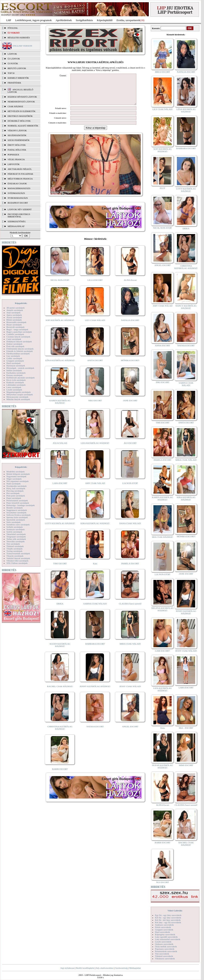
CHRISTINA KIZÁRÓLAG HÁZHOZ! (60, 734)
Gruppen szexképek (15, 361)
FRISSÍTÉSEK (14, 83)
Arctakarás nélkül (20, 169)
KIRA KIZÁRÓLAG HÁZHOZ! (95, 529)
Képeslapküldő (105, 20)
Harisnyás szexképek (16, 366)
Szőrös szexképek (14, 532)
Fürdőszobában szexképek (18, 353)
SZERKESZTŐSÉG (17, 221)
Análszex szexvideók (164, 925)
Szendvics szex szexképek (18, 525)
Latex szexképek (14, 387)
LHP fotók (14, 164)
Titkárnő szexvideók (164, 956)
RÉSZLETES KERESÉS (19, 38)
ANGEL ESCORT (130, 732)
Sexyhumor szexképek (16, 512)
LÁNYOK (12, 54)
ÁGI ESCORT (130, 449)
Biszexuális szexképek (16, 322)
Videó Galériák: (175, 911)
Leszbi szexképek (14, 390)
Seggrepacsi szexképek (17, 510)
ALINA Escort (130, 286)
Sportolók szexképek (16, 520)
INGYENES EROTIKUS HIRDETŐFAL (19, 215)
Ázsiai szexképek (14, 317)
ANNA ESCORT (163, 345)
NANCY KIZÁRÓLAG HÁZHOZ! (186, 307)
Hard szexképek (14, 363)
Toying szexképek (14, 551)
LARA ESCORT (60, 489)
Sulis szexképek (14, 522)
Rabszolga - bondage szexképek (21, 505)
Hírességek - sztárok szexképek (20, 368)
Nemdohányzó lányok (21, 102)
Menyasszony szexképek (17, 397)
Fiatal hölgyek (17, 150)
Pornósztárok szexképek (17, 500)
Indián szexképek (14, 370)
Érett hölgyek (17, 145)
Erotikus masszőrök (20, 116)
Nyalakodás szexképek (17, 486)
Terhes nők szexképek (16, 539)
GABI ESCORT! (163, 651)
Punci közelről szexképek (18, 503)
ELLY (163, 188)
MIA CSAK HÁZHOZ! (163, 537)
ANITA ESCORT (95, 366)
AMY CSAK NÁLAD (95, 489)
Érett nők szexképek (15, 346)
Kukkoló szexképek (15, 382)
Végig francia (16, 159)
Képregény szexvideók (165, 934)
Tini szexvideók (162, 954)
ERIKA (60, 610)
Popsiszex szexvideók (165, 949)
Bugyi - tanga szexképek (17, 329)
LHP (9, 20)
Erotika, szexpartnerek (128, 20)
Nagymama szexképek (16, 476)
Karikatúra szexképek (16, 373)
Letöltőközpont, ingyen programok (34, 20)
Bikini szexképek (14, 320)
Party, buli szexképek (16, 488)
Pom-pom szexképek (16, 496)
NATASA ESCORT (95, 732)
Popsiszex (13, 155)
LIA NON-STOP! (130, 489)
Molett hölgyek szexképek (18, 474)
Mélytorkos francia (20, 179)
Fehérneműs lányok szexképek (20, 349)
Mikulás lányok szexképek (18, 399)
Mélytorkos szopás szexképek (20, 394)
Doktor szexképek (14, 344)
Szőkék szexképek (15, 527)
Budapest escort (18, 203)
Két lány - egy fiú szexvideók (168, 922)
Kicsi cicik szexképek (16, 380)
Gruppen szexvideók (164, 930)
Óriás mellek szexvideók (166, 946)
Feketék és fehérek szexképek (20, 351)
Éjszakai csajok (17, 183)
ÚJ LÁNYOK (14, 59)
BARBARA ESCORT (95, 650)
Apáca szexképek (14, 315)
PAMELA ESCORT (130, 569)
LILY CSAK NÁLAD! (95, 326)
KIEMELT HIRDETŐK (18, 78)
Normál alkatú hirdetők (23, 126)
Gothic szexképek (14, 358)
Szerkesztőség (121, 968)
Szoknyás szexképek (16, 529)
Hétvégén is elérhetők (22, 111)
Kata (95, 569)
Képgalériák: (21, 303)
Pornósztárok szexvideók (166, 951)
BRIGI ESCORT (162, 72)
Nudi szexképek (14, 484)
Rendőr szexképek (15, 508)
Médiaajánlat (135, 968)
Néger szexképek (14, 479)
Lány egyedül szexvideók (166, 937)
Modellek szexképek (16, 472)
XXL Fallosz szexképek (17, 563)
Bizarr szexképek (14, 325)
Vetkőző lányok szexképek (18, 558)
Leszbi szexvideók (163, 942)
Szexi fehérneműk (19, 140)
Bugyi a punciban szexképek (19, 332)
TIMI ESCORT (60, 569)
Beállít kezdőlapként (85, 968)
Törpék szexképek (14, 549)
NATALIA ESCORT (130, 326)
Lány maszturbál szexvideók (168, 939)
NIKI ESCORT (95, 406)
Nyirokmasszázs (18, 198)
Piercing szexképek (15, 491)
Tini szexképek (13, 544)
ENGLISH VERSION (22, 46)
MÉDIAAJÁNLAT (16, 226)
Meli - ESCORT (186, 728)
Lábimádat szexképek (16, 385)
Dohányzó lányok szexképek (19, 341)
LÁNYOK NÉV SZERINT (20, 209)
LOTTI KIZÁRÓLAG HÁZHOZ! (60, 529)
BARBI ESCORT (60, 775)
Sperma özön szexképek (17, 517)
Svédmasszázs (16, 193)
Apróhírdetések (64, 20)
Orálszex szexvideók (164, 944)
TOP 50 (11, 73)
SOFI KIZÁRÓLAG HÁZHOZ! (60, 326)
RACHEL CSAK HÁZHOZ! (60, 692)
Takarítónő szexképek (16, 534)
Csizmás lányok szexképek (18, 337)
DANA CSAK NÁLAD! (130, 529)
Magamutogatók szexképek (19, 392)
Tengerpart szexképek (16, 537)
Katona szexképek (14, 375)
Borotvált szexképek (15, 327)
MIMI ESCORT (186, 765)
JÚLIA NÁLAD (60, 449)
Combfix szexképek (15, 334)
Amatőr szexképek (15, 310)
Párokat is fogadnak (20, 174)
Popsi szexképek (14, 498)
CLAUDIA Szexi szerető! (130, 610)
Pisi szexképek (13, 493)
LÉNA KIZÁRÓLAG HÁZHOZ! (60, 366)
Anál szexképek (13, 313)
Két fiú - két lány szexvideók (168, 920)
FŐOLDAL (13, 28)
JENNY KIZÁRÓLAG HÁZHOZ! (95, 692)
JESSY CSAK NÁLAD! (130, 692)
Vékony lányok (17, 130)
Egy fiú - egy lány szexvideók (168, 915)
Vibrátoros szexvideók (165, 959)
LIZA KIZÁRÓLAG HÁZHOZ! (95, 449)
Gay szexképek (13, 356)
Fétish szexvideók (163, 927)
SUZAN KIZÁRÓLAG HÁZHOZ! (60, 651)
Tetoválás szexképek (16, 541)
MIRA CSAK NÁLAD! (130, 650)
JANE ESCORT (130, 406)
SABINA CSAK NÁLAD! (95, 610)
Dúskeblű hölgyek (19, 121)
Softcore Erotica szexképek (18, 515)
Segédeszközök (17, 135)
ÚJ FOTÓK (13, 63)
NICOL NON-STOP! (60, 286)
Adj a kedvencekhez (105, 968)
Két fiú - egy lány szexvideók (168, 918)
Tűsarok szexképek (15, 556)
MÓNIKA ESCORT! (130, 366)
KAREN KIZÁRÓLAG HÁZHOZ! (60, 408)
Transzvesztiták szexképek (18, 553)
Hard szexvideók (162, 932)
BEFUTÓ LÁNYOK (17, 68)
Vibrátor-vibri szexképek (17, 561)
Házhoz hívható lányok (22, 97)
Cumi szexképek (14, 339)
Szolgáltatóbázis (84, 20)
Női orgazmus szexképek (17, 481)
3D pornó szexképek (15, 308)
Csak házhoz (15, 106)
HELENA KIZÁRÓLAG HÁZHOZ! (162, 609)
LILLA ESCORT (95, 286)
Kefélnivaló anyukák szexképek (21, 378)
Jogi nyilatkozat (67, 968)
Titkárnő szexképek (15, 546)
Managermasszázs (19, 188)
